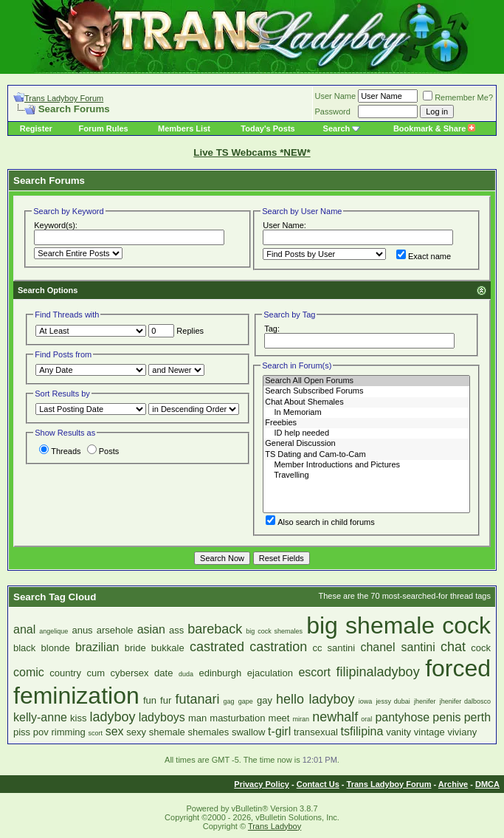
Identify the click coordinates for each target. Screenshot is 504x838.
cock (481, 648)
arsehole (115, 630)
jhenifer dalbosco (465, 701)
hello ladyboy (315, 699)
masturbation (237, 718)
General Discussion (366, 444)
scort (95, 733)
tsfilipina (362, 731)
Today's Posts (267, 128)
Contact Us (318, 784)
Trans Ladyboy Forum (64, 98)
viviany (462, 732)
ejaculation (270, 673)
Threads (60, 451)
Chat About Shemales (366, 402)
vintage (429, 732)
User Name (336, 96)
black (24, 648)
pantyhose (402, 717)
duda (186, 674)
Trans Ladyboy (275, 826)
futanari (197, 699)
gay (265, 700)
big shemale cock (398, 625)
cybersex (130, 673)
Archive (453, 784)
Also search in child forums (320, 522)
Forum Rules (103, 128)
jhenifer (425, 701)
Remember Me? (458, 97)
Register (36, 128)
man (197, 718)
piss (22, 732)
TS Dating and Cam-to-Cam (366, 455)
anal (24, 629)
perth (477, 717)
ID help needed (366, 433)
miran (301, 719)
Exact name (424, 256)
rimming (69, 732)
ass (176, 630)
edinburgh (220, 673)
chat (453, 647)
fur (166, 700)
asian (151, 629)
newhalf (335, 717)
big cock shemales (274, 631)
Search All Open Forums (366, 381)
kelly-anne (40, 717)
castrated (217, 647)
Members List (184, 128)
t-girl (279, 731)
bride (135, 648)
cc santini (334, 648)
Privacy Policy (262, 784)
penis (446, 717)
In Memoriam (366, 413)
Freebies (366, 423)
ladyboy (113, 717)
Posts (103, 451)
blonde (56, 648)
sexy (136, 732)
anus (82, 630)
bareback (215, 629)
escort (314, 672)
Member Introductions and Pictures (366, 465)
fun (150, 700)
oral (366, 719)
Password (333, 111)
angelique (53, 631)
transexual (316, 732)
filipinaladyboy (378, 672)
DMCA (487, 784)
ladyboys (162, 717)
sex (115, 731)
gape (246, 701)
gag (229, 701)
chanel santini (397, 647)
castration (278, 647)
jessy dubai (393, 701)
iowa (366, 701)
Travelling (366, 475)
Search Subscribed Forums (366, 391)
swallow (249, 732)
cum (96, 673)
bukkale (168, 648)
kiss (78, 718)
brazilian (97, 647)
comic (29, 672)
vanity (398, 732)
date (163, 673)
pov (41, 732)
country (65, 673)
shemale (167, 732)
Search (337, 128)
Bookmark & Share (434, 128)
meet (279, 718)
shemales (209, 732)
